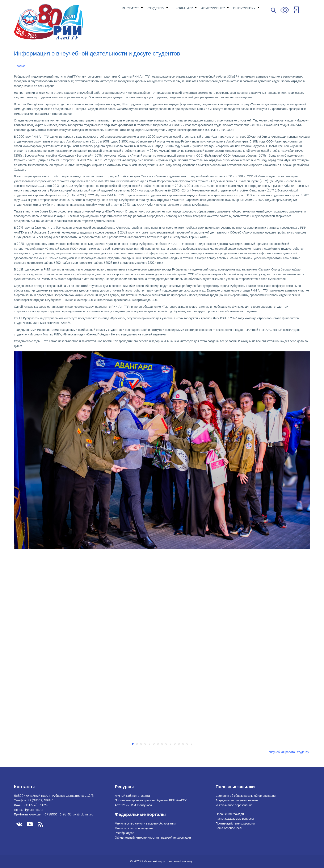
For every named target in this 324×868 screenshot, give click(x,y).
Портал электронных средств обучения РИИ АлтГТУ (151, 800)
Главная (20, 66)
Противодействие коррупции (235, 823)
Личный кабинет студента (132, 796)
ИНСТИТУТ (132, 10)
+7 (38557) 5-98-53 (57, 814)
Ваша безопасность (229, 828)
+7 (41, 800)
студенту (303, 752)
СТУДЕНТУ (158, 10)
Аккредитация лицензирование (237, 800)
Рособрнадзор (125, 833)
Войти (296, 11)
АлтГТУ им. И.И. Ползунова (133, 805)
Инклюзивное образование (234, 805)
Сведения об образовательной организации (246, 796)
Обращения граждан (230, 814)
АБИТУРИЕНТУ (215, 10)
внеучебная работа (282, 752)
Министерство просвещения (134, 828)
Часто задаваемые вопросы (235, 819)
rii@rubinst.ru (33, 810)
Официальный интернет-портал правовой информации (153, 838)
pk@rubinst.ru (83, 814)
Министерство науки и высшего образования (146, 823)
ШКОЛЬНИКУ (185, 10)
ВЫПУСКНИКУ (247, 10)
